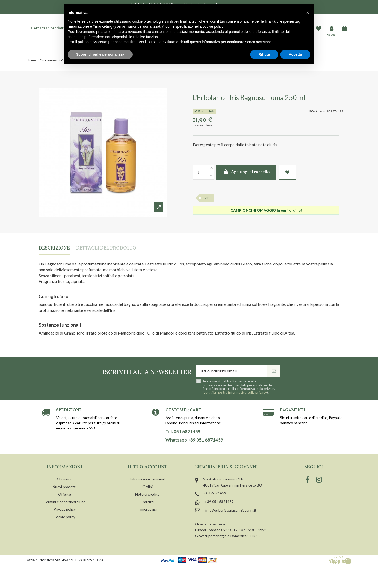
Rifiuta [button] (264, 54)
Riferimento (318, 111)
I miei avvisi (147, 509)
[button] (308, 13)
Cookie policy (64, 517)
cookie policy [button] (213, 26)
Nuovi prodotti (64, 487)
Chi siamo (65, 479)
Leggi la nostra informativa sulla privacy (235, 392)
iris (207, 198)
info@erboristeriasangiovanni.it (231, 510)
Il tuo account (148, 467)
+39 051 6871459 (219, 502)
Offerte (64, 494)
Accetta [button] (295, 54)
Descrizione (54, 249)
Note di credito (147, 494)
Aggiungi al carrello (246, 172)
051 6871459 (215, 493)
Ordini (148, 487)
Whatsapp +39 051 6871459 (194, 440)
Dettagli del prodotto (106, 249)
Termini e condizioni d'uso (65, 502)
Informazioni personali (148, 479)
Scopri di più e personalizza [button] (100, 54)
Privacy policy (65, 509)
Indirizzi (148, 502)
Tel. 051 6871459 (183, 432)
